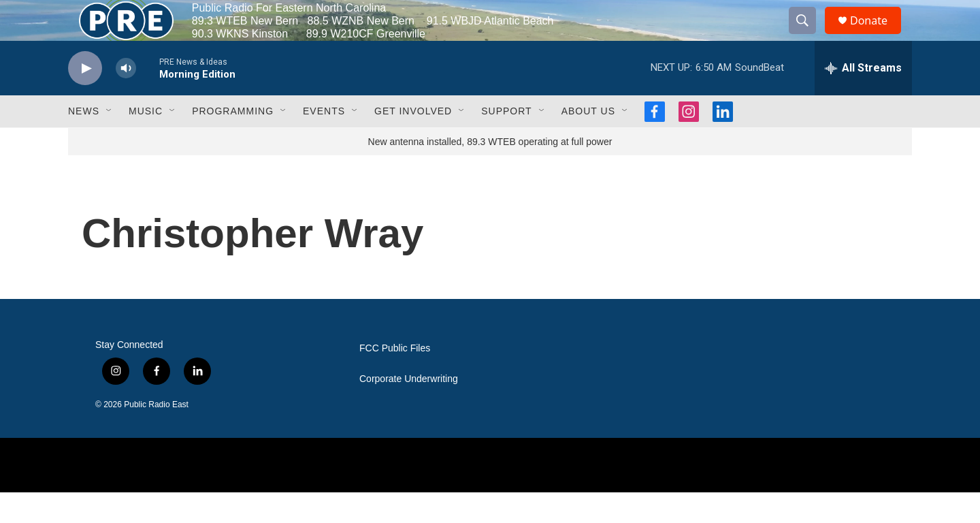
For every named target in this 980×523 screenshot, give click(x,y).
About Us (588, 142)
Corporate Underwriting (409, 410)
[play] (85, 99)
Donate (877, 36)
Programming (233, 142)
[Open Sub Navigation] (110, 142)
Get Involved (413, 142)
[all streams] (863, 99)
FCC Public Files (395, 379)
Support (506, 142)
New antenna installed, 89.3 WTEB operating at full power (490, 172)
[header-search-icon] (808, 36)
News (84, 142)
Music (146, 142)
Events (324, 142)
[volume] (126, 99)
